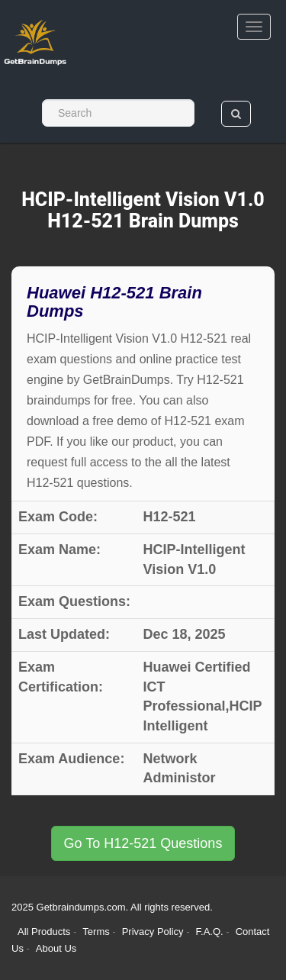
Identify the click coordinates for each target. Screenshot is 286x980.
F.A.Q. (211, 932)
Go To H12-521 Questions (143, 843)
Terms (96, 932)
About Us (56, 948)
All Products (44, 932)
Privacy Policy (154, 932)
